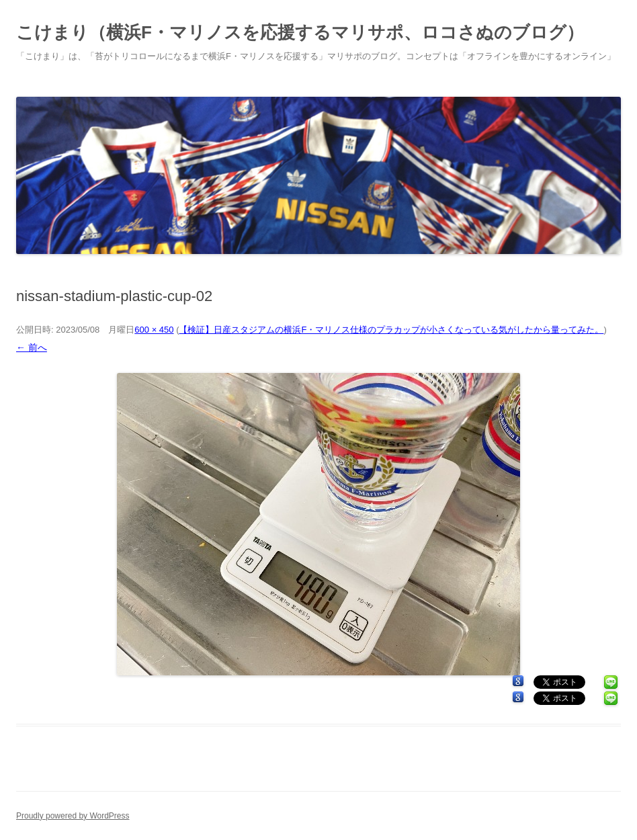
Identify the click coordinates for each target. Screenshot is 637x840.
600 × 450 (154, 330)
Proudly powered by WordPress (73, 816)
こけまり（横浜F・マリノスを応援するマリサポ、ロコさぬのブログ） (300, 32)
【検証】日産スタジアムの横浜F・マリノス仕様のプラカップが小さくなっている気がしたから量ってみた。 (391, 330)
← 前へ (32, 347)
